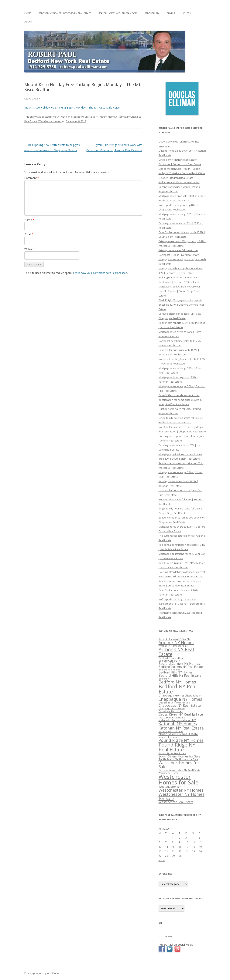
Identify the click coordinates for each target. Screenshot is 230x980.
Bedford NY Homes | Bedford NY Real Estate (65, 13)
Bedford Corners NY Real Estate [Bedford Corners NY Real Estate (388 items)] (181, 667)
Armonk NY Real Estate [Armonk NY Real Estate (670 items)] (176, 652)
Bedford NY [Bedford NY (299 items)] (165, 679)
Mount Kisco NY (90, 117)
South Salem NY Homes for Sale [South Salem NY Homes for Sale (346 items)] (178, 759)
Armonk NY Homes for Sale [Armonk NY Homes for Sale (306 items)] (173, 646)
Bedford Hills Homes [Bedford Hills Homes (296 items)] (169, 670)
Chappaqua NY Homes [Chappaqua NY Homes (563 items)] (180, 699)
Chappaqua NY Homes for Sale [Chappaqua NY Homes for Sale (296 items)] (174, 703)
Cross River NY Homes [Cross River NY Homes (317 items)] (171, 711)
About (28, 22)
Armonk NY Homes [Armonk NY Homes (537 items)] (176, 642)
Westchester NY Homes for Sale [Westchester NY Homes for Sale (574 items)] (182, 796)
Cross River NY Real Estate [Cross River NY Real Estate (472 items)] (181, 714)
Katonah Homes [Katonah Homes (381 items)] (170, 720)
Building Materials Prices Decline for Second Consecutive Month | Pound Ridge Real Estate (179, 187)
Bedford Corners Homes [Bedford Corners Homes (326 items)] (172, 658)
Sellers (186, 13)
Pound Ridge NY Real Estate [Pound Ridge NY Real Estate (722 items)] (177, 747)
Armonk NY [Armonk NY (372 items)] (183, 639)
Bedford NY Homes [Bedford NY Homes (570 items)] (177, 682)
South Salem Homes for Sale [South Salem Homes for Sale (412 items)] (179, 756)
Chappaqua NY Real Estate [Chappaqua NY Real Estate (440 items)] (180, 705)
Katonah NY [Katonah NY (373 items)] (188, 720)
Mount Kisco (60, 117)
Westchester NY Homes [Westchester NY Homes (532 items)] (181, 790)
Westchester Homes (50, 121)
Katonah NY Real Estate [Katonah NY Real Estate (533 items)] (181, 728)
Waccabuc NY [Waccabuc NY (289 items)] (165, 770)
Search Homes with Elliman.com (118, 13)
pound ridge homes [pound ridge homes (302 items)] (169, 737)
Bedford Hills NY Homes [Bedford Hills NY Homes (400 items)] (176, 672)
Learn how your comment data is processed (100, 273)
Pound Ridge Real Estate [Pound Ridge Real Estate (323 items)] (172, 753)
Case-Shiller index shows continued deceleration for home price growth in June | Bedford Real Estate (180, 400)
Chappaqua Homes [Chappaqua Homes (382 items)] (172, 695)
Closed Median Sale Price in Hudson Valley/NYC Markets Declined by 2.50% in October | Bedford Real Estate (182, 173)
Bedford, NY (152, 13)
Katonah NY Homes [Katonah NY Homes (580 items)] (178, 724)
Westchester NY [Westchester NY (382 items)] (170, 787)
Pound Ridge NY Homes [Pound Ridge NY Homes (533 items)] (181, 740)
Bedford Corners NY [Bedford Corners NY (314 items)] (170, 661)
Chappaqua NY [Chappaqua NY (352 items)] (194, 695)
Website (29, 249)
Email (29, 234)
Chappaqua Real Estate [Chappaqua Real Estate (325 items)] (172, 708)
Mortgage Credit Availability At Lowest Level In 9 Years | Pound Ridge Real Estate (180, 291)
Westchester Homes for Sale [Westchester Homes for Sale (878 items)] (179, 779)
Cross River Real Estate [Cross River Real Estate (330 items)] (172, 717)
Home (28, 13)
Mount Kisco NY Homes (113, 117)
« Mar (162, 860)
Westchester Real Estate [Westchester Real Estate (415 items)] (176, 802)
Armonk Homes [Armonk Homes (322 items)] (167, 639)
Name (29, 220)
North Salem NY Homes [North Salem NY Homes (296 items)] (171, 731)
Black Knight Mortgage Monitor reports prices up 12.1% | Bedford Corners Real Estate (181, 305)
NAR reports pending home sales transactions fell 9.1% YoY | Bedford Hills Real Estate (182, 604)
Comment (32, 178)
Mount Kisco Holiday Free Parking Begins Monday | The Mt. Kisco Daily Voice (72, 107)
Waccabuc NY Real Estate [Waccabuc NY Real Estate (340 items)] (186, 770)
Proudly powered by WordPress (42, 973)
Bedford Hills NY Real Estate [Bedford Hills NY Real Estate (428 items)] (180, 675)
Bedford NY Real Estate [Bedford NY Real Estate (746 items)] (178, 689)
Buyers (171, 13)
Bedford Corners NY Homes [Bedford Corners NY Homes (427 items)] (179, 664)
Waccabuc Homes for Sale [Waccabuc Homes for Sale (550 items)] (179, 765)
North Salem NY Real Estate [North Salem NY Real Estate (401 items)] (178, 734)
